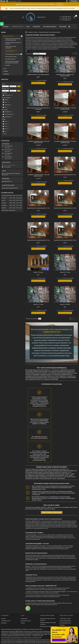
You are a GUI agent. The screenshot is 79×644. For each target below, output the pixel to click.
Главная (6, 27)
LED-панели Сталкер (11, 57)
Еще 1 (5, 134)
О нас (28, 27)
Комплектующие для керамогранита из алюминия (38, 109)
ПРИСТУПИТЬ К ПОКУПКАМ (52, 512)
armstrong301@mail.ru (9, 165)
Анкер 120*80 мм (65, 304)
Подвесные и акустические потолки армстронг (13, 39)
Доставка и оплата (50, 27)
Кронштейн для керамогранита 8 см (65, 175)
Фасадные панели (10, 59)
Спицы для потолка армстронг (11, 47)
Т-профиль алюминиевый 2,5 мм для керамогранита (38, 175)
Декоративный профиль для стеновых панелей (12, 62)
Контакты (36, 27)
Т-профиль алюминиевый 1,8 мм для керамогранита (38, 142)
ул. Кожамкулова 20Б (65, 623)
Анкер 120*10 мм (38, 304)
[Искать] (23, 17)
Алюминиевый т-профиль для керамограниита (65, 75)
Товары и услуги (17, 27)
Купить (60, 4)
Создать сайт (12, 1)
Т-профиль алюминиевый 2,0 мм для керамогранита (65, 142)
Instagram (63, 27)
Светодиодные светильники (13, 54)
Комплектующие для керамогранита (38, 74)
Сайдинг (8, 65)
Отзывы (5, 71)
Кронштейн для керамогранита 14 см (65, 208)
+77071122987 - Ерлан (65, 619)
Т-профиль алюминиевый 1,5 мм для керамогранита (65, 109)
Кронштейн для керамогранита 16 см (38, 240)
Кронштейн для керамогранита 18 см (65, 240)
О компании (24, 619)
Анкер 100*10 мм (65, 272)
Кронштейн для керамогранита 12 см (38, 208)
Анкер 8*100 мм (38, 272)
